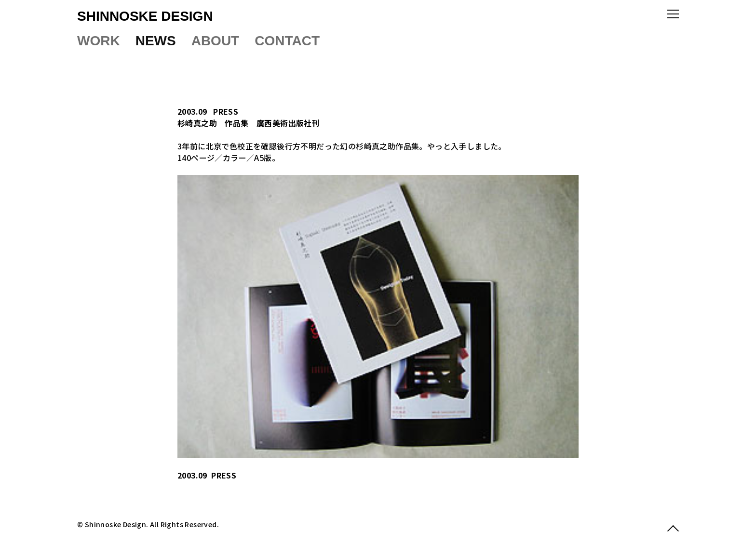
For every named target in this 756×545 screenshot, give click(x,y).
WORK (99, 41)
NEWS (156, 41)
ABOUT (216, 41)
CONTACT (287, 41)
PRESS (226, 111)
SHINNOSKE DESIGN (145, 16)
